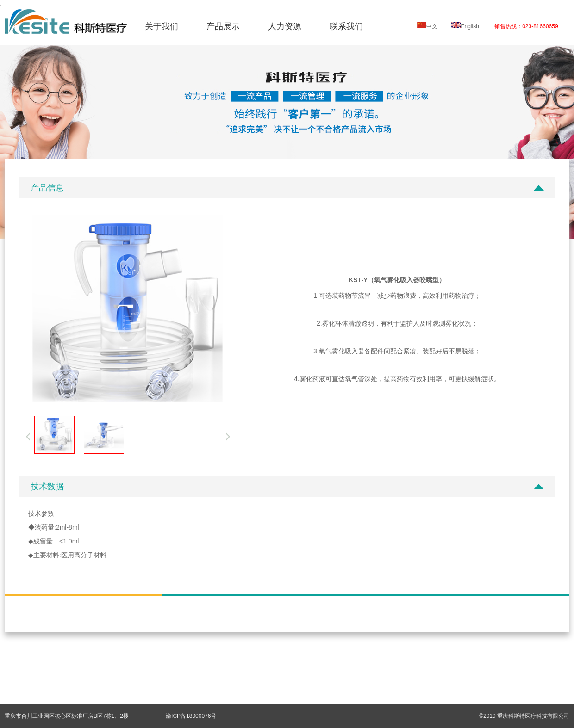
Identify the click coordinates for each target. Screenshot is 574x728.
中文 (427, 26)
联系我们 (346, 26)
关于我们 (162, 26)
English (465, 26)
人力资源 (285, 26)
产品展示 (223, 26)
